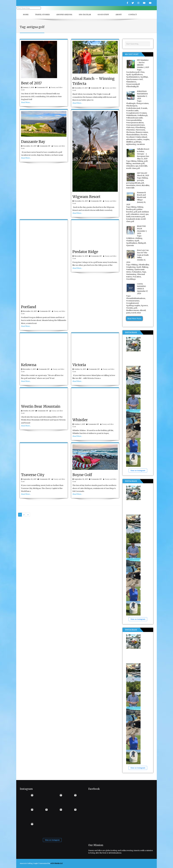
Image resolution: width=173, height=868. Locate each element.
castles (139, 139)
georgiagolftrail (133, 183)
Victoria (79, 365)
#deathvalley (144, 265)
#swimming (131, 274)
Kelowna (29, 365)
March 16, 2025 (143, 175)
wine (139, 313)
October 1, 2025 (143, 67)
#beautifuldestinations (136, 298)
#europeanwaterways (135, 125)
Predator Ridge (85, 252)
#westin (130, 308)
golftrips (138, 142)
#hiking (145, 267)
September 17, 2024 (142, 292)
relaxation (130, 166)
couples (146, 139)
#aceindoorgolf (133, 72)
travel (134, 313)
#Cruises (143, 113)
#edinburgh (142, 115)
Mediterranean (133, 310)
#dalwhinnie (131, 115)
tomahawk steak (133, 219)
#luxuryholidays (133, 135)
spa (137, 166)
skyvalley (145, 185)
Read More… (26, 102)
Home (26, 15)
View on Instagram (138, 471)
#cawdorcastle (132, 111)
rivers (138, 185)
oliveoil (143, 310)
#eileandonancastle (134, 118)
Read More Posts (134, 318)
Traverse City (33, 475)
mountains (131, 185)
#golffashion (132, 243)
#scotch (144, 135)
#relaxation (136, 272)
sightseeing (131, 144)
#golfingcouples (133, 306)
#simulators (131, 82)
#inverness (140, 130)
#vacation (137, 277)
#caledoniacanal (133, 108)
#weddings (131, 279)
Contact (133, 15)
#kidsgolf (142, 243)
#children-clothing (134, 238)
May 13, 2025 (142, 159)
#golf (128, 75)
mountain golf (138, 163)
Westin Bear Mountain (41, 406)
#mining (130, 269)
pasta (128, 313)
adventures (131, 139)
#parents (130, 245)
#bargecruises (142, 103)
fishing (140, 161)
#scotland (130, 137)
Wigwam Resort (86, 197)
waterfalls (143, 166)
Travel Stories (42, 15)
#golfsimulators (133, 77)
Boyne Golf (82, 475)
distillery (130, 142)
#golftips (144, 77)
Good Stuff (103, 15)
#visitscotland (141, 137)
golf (146, 161)
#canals (144, 108)
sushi (128, 217)
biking (134, 161)
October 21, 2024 (136, 261)
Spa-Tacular (85, 15)
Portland (29, 307)
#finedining (140, 127)
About (119, 15)
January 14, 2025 (136, 203)
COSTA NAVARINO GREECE (141, 286)
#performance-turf (134, 79)
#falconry (130, 127)
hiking (129, 163)
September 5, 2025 (142, 97)
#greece (144, 306)
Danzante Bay (33, 142)
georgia (140, 180)
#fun (142, 72)
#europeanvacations (135, 123)
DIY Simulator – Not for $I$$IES (143, 62)
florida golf (131, 209)
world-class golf (133, 168)
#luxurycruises (142, 132)
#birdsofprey (132, 106)
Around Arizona (64, 15)
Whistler (80, 420)
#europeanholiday (134, 120)
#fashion (130, 241)
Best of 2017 (31, 83)
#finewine (130, 130)
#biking (134, 265)
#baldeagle (131, 103)
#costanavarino (133, 301)
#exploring (131, 267)
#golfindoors (137, 75)
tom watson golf (138, 217)
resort (142, 214)
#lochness (130, 132)
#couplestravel (132, 113)
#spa (144, 272)
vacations (141, 144)
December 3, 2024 (142, 232)
